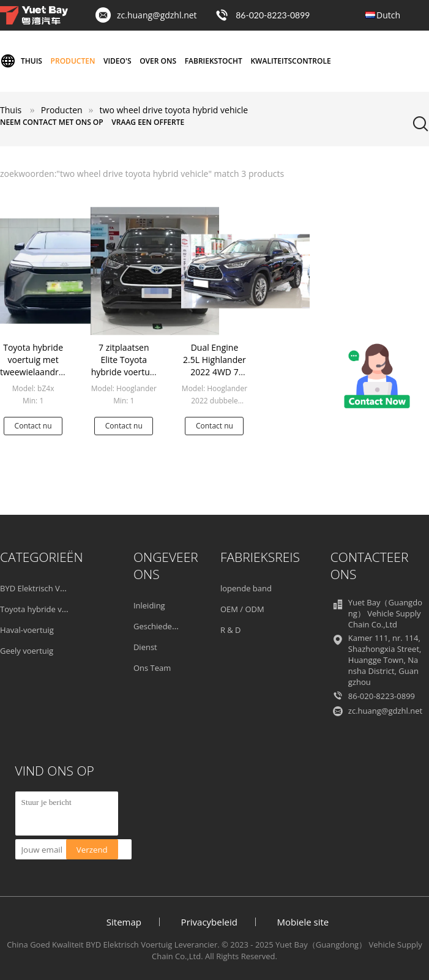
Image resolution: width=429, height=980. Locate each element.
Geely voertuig (27, 651)
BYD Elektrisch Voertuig (43, 588)
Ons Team (152, 668)
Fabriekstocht (214, 61)
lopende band (246, 588)
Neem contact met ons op (52, 122)
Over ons (158, 61)
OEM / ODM (242, 609)
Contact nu (33, 426)
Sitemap (124, 922)
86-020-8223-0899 (273, 15)
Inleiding (149, 605)
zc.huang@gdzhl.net (157, 15)
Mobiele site (303, 922)
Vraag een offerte (148, 122)
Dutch (388, 15)
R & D (231, 630)
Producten (73, 61)
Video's (118, 61)
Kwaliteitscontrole (290, 61)
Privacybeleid (209, 922)
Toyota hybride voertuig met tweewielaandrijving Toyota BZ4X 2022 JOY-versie (40, 372)
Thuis (21, 61)
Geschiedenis (158, 626)
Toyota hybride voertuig (44, 609)
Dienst (145, 647)
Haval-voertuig (27, 630)
